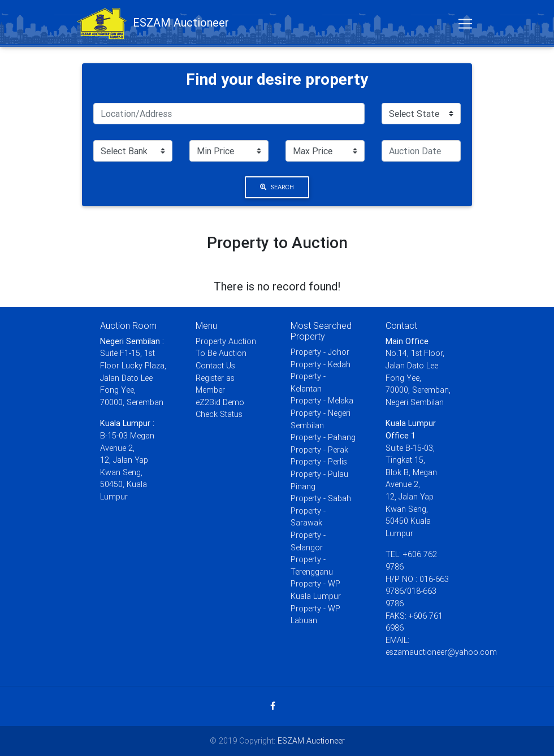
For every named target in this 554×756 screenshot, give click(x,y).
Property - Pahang (323, 437)
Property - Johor (320, 352)
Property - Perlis (319, 462)
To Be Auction (221, 353)
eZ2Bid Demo (220, 402)
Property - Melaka (322, 401)
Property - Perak (319, 450)
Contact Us (215, 366)
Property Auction (226, 341)
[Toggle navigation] (465, 26)
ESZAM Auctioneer (311, 741)
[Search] (229, 114)
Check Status (219, 414)
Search (277, 187)
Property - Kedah (321, 364)
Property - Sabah (321, 498)
